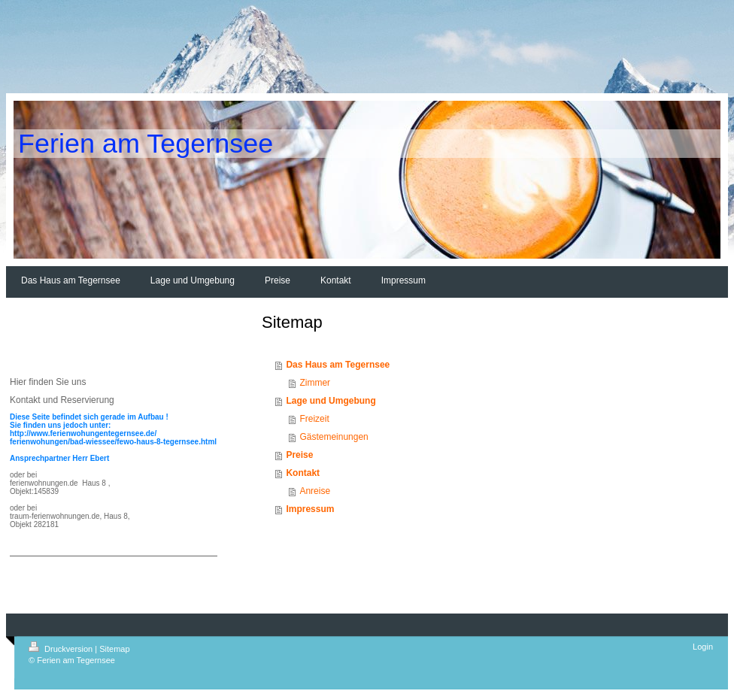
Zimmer (315, 383)
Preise (299, 455)
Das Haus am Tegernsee (338, 365)
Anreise (315, 491)
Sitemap (114, 649)
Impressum (310, 509)
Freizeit (314, 419)
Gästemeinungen (334, 437)
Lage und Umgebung (331, 401)
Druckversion (62, 649)
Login (703, 647)
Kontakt (303, 473)
